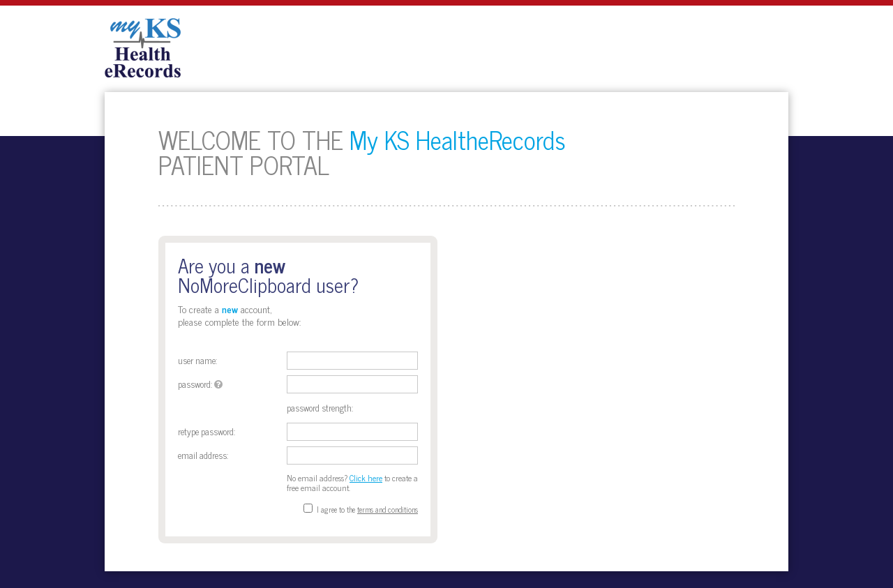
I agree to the (336, 509)
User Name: (197, 360)
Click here (366, 478)
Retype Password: (207, 431)
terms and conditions (388, 509)
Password (194, 384)
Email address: (203, 455)
